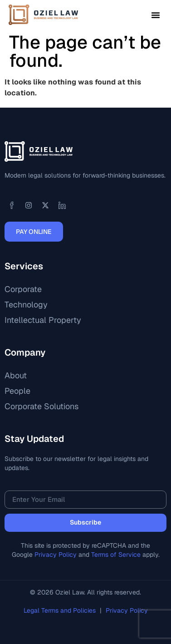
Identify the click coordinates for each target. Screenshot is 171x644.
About (16, 375)
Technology (26, 305)
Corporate (23, 289)
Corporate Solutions (42, 406)
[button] (156, 15)
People (17, 391)
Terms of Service (116, 555)
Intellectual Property (43, 320)
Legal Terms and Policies (61, 610)
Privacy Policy (56, 555)
